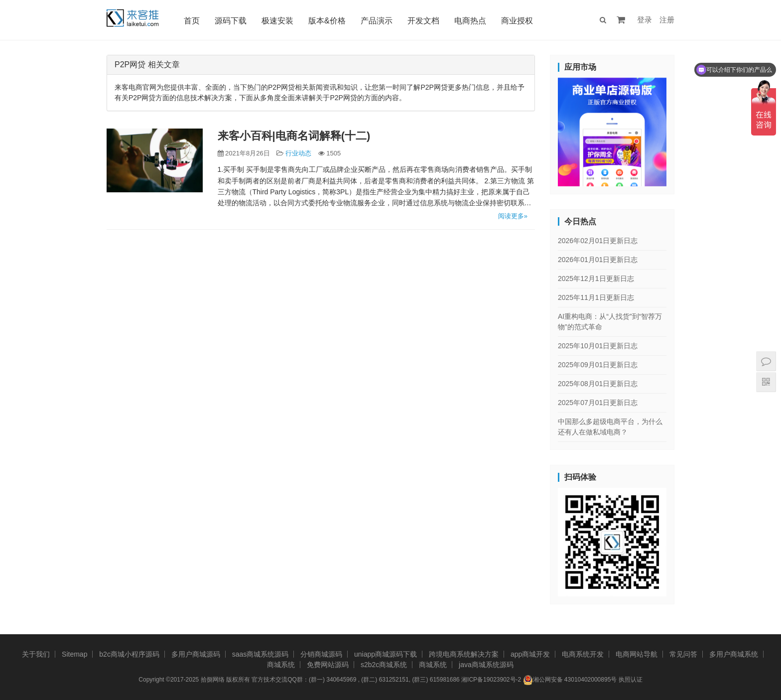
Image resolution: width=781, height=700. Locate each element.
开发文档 (424, 21)
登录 (645, 20)
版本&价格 (328, 21)
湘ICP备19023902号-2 (491, 680)
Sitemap (74, 654)
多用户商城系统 (734, 654)
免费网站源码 (328, 665)
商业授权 (518, 21)
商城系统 (281, 665)
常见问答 (683, 654)
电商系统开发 (583, 654)
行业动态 (298, 153)
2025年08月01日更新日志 (598, 384)
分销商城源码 (321, 654)
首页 (193, 21)
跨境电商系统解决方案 (464, 654)
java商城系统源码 (486, 665)
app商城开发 (530, 654)
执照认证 (631, 680)
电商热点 (471, 21)
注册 (667, 20)
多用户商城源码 (196, 654)
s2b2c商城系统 (384, 665)
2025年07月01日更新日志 (598, 403)
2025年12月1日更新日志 (596, 279)
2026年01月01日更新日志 (598, 260)
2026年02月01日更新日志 (598, 241)
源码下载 (232, 21)
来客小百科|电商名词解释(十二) (294, 136)
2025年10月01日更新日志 (598, 346)
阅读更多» (513, 216)
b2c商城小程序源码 (129, 654)
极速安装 (278, 21)
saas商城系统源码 (260, 654)
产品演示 (378, 21)
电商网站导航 (637, 654)
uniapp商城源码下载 (386, 654)
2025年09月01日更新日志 (598, 365)
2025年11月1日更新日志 (596, 297)
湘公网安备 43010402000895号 (570, 680)
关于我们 (36, 654)
